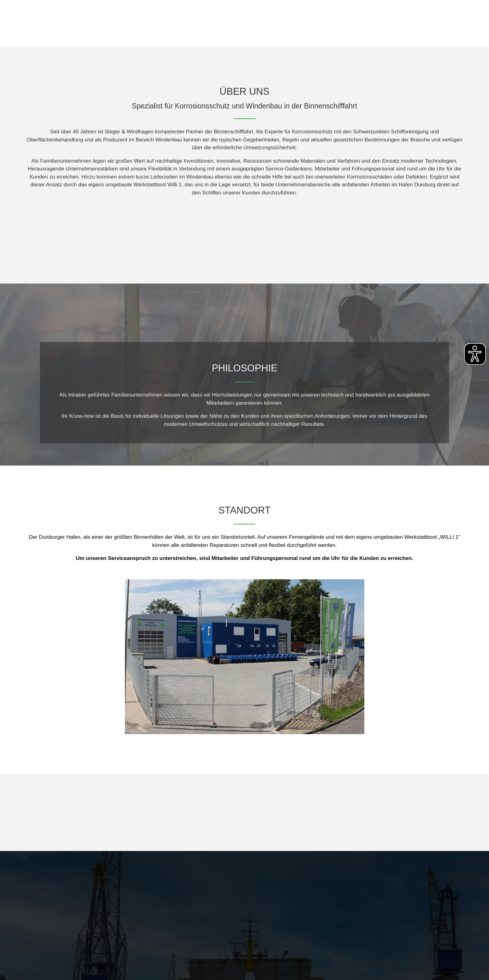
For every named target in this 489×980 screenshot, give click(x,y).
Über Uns (320, 34)
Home (283, 34)
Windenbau (367, 34)
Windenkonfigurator (429, 34)
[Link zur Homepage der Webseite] (71, 23)
